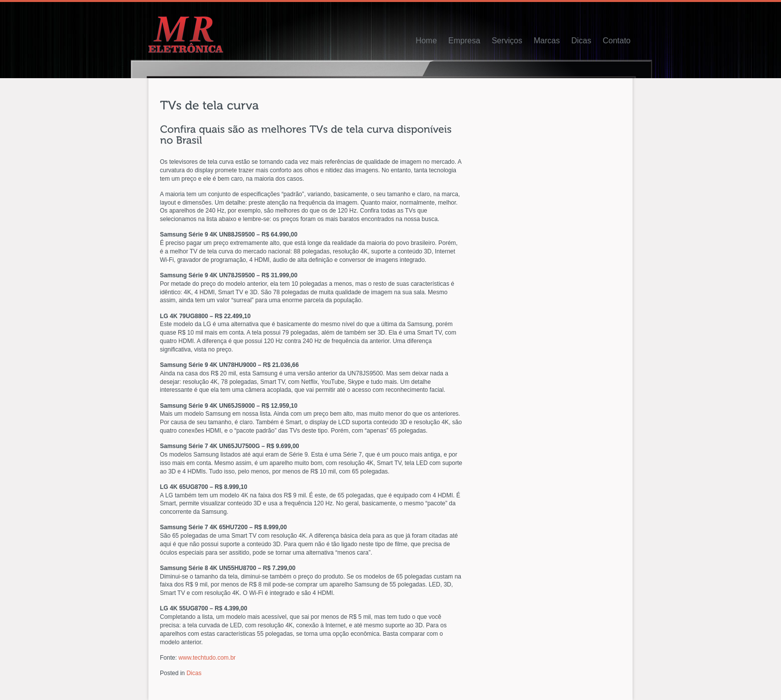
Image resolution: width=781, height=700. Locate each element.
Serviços (507, 41)
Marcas (546, 41)
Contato (617, 41)
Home (426, 41)
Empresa (464, 41)
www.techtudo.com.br (207, 658)
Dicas (581, 41)
